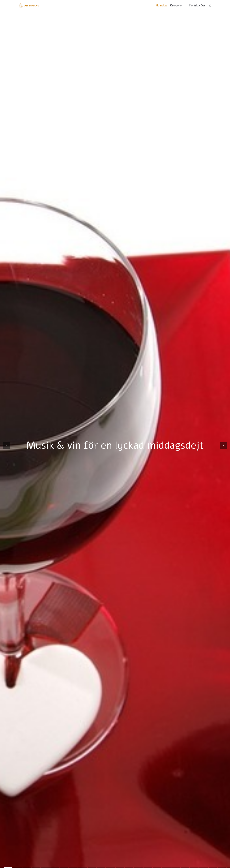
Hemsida (161, 6)
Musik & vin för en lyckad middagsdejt (115, 445)
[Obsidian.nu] (29, 6)
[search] (210, 6)
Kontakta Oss (197, 6)
